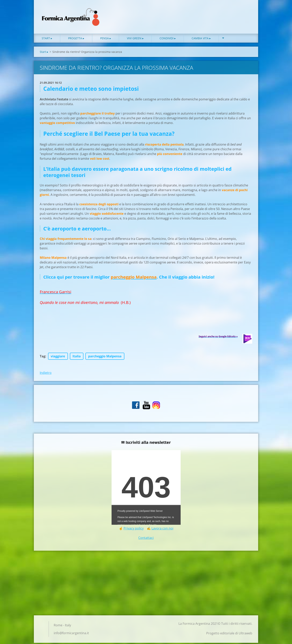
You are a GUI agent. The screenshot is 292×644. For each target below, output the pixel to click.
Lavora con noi (162, 529)
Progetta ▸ (76, 39)
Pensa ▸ (106, 39)
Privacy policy (134, 529)
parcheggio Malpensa (105, 357)
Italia (77, 357)
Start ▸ (47, 39)
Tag (43, 357)
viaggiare (58, 357)
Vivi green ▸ (135, 39)
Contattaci (146, 539)
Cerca (248, 11)
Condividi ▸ (168, 39)
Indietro (46, 374)
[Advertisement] (146, 585)
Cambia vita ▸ (201, 39)
